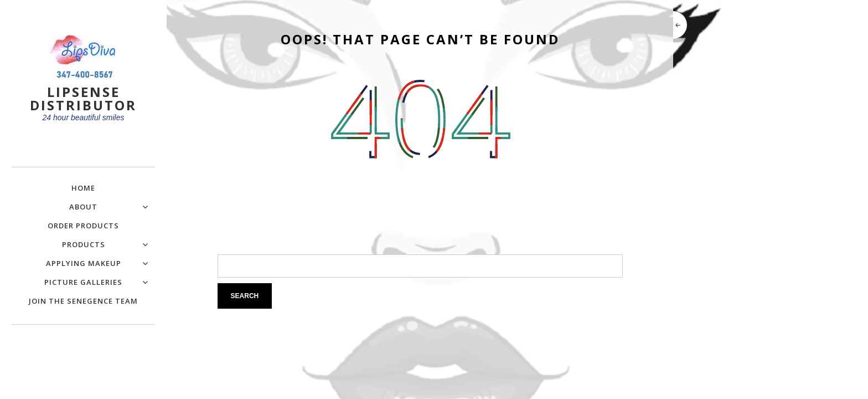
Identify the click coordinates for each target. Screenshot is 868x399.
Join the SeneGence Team (83, 301)
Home (83, 188)
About (83, 207)
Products (84, 244)
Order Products (83, 226)
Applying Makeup (84, 263)
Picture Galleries (83, 282)
